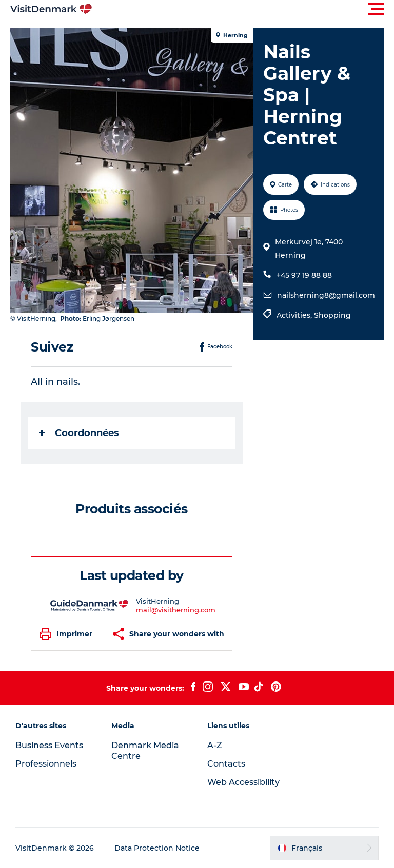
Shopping (332, 315)
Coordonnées (79, 433)
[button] (243, 9)
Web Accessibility (243, 782)
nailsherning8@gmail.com (326, 295)
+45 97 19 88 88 (304, 275)
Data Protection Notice (157, 848)
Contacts (226, 764)
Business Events (49, 745)
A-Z (215, 745)
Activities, (295, 315)
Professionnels (46, 764)
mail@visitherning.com (176, 610)
